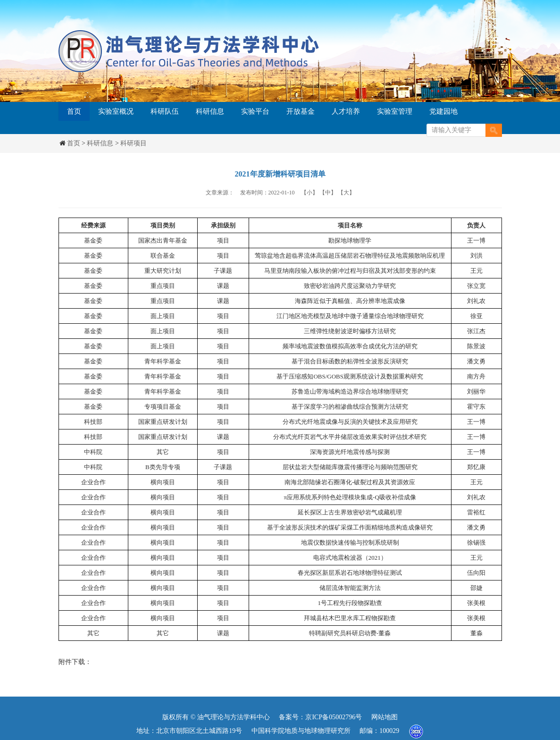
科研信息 (210, 111)
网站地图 (384, 717)
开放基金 (301, 111)
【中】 (328, 193)
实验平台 (255, 111)
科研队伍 (165, 111)
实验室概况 (116, 111)
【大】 (346, 193)
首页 (74, 111)
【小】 (309, 193)
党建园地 (443, 111)
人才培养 (346, 111)
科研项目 (134, 143)
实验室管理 (395, 111)
